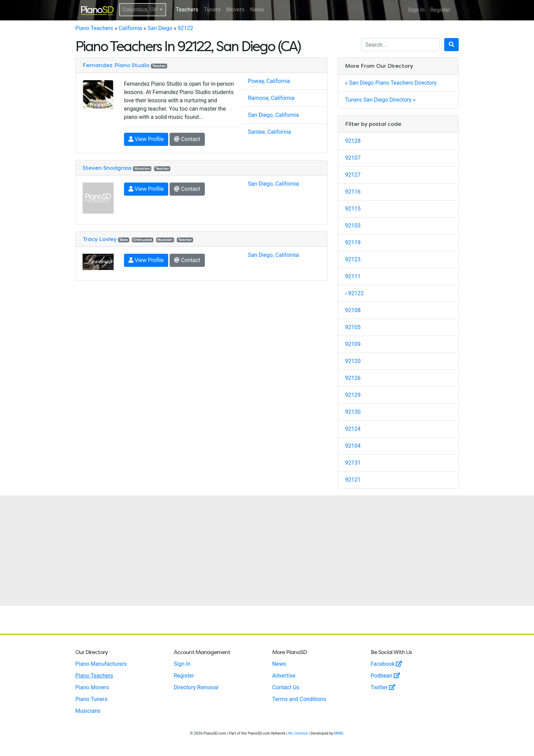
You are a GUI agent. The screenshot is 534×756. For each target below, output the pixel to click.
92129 (353, 395)
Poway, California (269, 81)
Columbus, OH (143, 10)
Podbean (385, 676)
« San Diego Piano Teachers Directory (391, 83)
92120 (353, 361)
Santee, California (270, 132)
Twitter (383, 687)
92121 (353, 480)
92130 (353, 412)
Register (440, 10)
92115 (353, 209)
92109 (353, 344)
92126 (353, 378)
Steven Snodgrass (107, 168)
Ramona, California (271, 98)
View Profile (146, 139)
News (257, 10)
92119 (353, 242)
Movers (235, 10)
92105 (353, 327)
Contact (187, 139)
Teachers (187, 10)
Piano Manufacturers (101, 664)
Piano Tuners (91, 699)
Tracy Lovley (100, 239)
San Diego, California (274, 115)
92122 (185, 28)
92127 (353, 175)
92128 (353, 141)
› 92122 (354, 293)
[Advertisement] (267, 551)
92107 (353, 158)
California (130, 28)
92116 (353, 192)
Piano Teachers (94, 28)
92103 (353, 226)
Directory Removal (196, 687)
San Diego (160, 28)
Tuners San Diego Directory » (380, 100)
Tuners (212, 10)
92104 (353, 446)
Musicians (88, 711)
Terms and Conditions (299, 699)
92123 (353, 259)
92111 (353, 276)
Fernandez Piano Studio (116, 65)
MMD (338, 733)
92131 (353, 463)
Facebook (386, 664)
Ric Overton (298, 733)
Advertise (284, 676)
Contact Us (286, 687)
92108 (353, 310)
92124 (353, 429)
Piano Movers (92, 687)
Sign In (416, 10)
